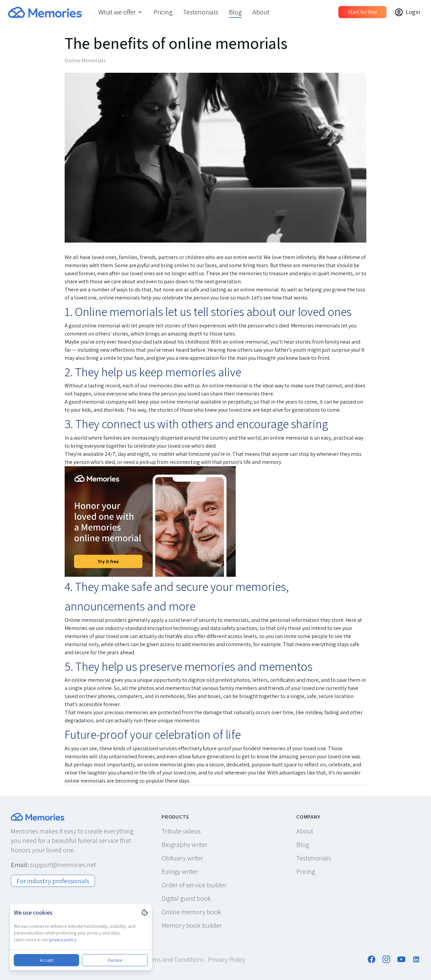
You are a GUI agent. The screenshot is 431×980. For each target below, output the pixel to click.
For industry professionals (53, 881)
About (261, 12)
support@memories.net (63, 864)
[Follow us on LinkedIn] (416, 959)
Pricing (163, 12)
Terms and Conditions (174, 959)
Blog (235, 12)
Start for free (362, 12)
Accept (47, 960)
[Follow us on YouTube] (401, 959)
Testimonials (201, 12)
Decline (115, 960)
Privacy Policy (227, 959)
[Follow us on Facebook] (372, 959)
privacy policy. (63, 940)
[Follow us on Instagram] (387, 959)
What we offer (121, 12)
